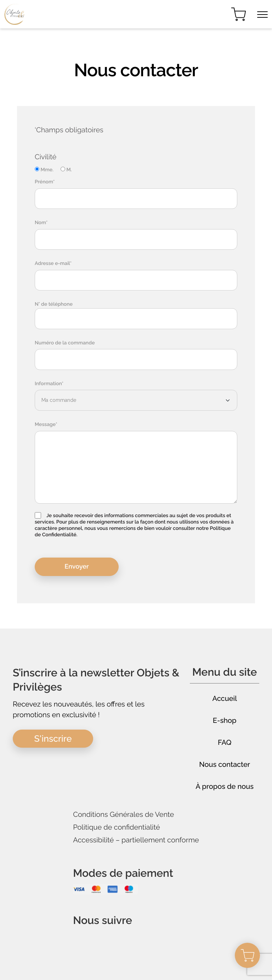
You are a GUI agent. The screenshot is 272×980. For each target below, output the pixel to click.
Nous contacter (225, 764)
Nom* (41, 223)
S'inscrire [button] (53, 738)
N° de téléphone (54, 304)
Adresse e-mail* (53, 264)
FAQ (225, 742)
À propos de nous (225, 786)
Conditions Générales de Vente (123, 815)
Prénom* (45, 182)
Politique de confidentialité (117, 827)
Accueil (224, 698)
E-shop (225, 720)
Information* (49, 384)
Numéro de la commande (65, 343)
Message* (46, 425)
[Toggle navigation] (262, 15)
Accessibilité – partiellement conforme (136, 840)
